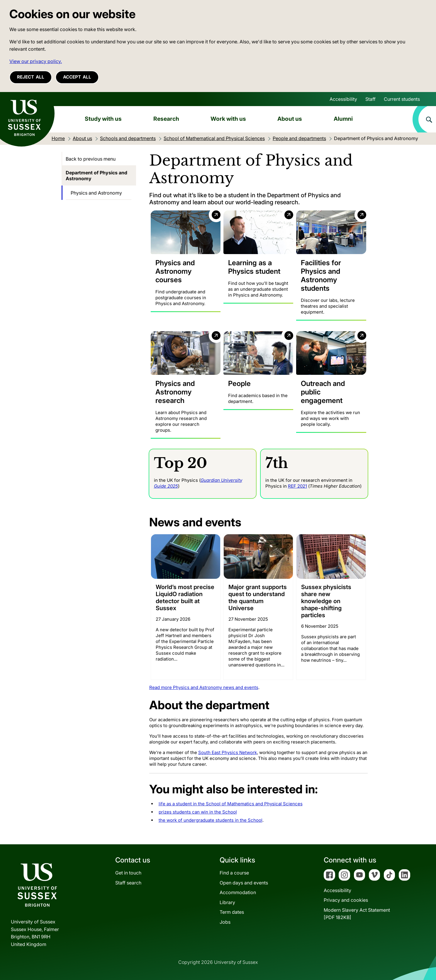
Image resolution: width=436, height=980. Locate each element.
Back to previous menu (91, 159)
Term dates (232, 912)
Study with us (103, 119)
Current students (402, 99)
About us (290, 119)
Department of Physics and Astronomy (96, 176)
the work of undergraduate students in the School (211, 820)
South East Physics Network (228, 752)
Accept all (77, 77)
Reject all (31, 77)
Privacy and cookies (346, 900)
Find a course (234, 873)
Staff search (128, 882)
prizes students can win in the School (198, 812)
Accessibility (343, 99)
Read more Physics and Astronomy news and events (204, 687)
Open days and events (244, 882)
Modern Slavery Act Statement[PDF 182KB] (357, 913)
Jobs (225, 922)
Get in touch (128, 873)
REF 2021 (297, 486)
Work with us (228, 119)
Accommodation (238, 892)
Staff (370, 99)
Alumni (343, 119)
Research (166, 119)
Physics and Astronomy (96, 193)
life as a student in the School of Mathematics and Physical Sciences (231, 804)
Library (227, 902)
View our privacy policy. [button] (36, 61)
